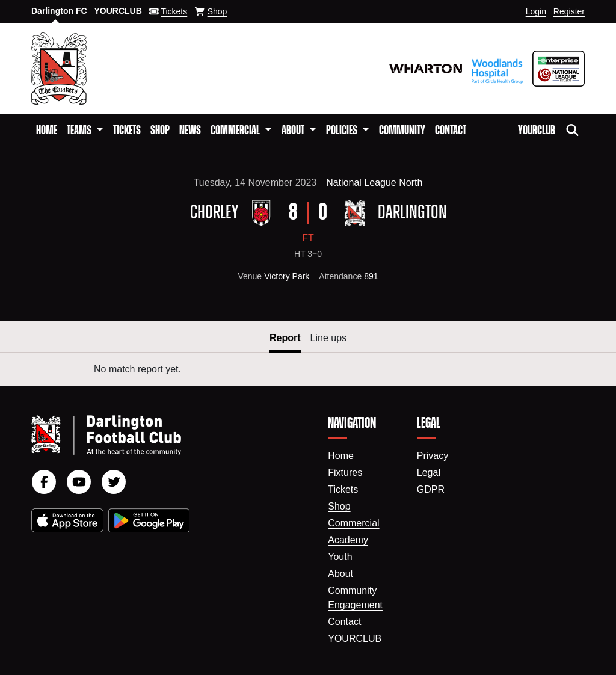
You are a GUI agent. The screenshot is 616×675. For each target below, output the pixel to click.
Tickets (127, 131)
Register (569, 11)
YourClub (537, 131)
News (190, 131)
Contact (451, 131)
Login (536, 11)
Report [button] (285, 338)
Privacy (433, 456)
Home (47, 131)
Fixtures (345, 473)
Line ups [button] (329, 338)
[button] (85, 131)
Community (402, 131)
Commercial (353, 523)
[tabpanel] (308, 369)
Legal (429, 473)
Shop (160, 131)
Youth (340, 557)
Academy (348, 540)
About (340, 574)
